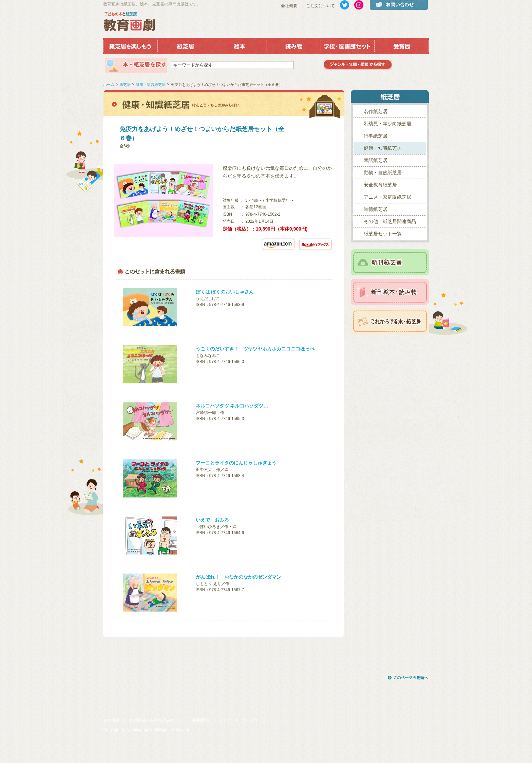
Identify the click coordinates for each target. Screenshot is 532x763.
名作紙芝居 (376, 111)
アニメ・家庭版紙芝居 (387, 197)
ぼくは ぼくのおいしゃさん (225, 292)
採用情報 (201, 720)
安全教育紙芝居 (380, 185)
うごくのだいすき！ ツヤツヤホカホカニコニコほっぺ (255, 349)
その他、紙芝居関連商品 (390, 221)
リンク (225, 720)
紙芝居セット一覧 (383, 234)
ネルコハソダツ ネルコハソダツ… (232, 406)
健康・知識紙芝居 (151, 85)
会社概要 (289, 6)
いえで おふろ (212, 520)
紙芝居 (125, 85)
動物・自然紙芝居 (383, 172)
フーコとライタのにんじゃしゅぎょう (236, 463)
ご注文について (321, 6)
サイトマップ (254, 720)
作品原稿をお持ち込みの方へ (156, 720)
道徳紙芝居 (376, 209)
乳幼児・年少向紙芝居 (387, 124)
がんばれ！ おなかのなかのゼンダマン (239, 577)
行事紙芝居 (376, 136)
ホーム (109, 85)
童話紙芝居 (376, 160)
